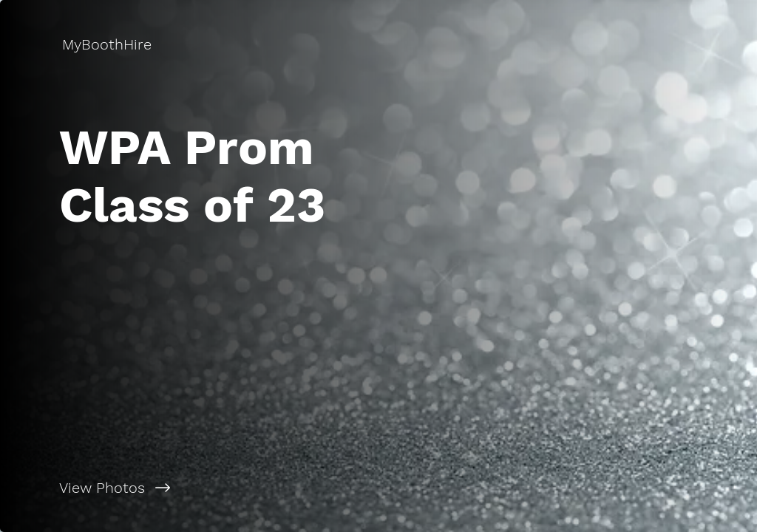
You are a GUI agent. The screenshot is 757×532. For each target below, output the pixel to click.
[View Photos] (189, 488)
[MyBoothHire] (108, 44)
